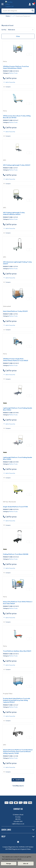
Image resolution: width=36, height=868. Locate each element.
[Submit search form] (33, 11)
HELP (3, 836)
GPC (5, 160)
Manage (9, 864)
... (12, 16)
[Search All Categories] (18, 11)
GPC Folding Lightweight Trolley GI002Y (17, 165)
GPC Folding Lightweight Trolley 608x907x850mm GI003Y (14, 213)
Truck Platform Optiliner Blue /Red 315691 (17, 651)
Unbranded (7, 306)
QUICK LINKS (6, 830)
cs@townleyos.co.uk (18, 824)
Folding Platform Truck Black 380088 (16, 554)
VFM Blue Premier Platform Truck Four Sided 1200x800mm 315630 (16, 67)
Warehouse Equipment (23, 16)
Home (8, 16)
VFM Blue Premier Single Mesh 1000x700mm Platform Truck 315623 (16, 360)
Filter (18, 36)
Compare (7, 87)
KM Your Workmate (10, 502)
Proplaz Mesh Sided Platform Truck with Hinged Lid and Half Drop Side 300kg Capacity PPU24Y (17, 700)
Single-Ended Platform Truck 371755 (15, 507)
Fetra (5, 61)
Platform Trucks (13, 73)
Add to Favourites (9, 82)
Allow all (26, 864)
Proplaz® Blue (8, 694)
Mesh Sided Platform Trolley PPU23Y (15, 311)
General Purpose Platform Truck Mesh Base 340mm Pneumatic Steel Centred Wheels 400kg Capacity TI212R (18, 752)
